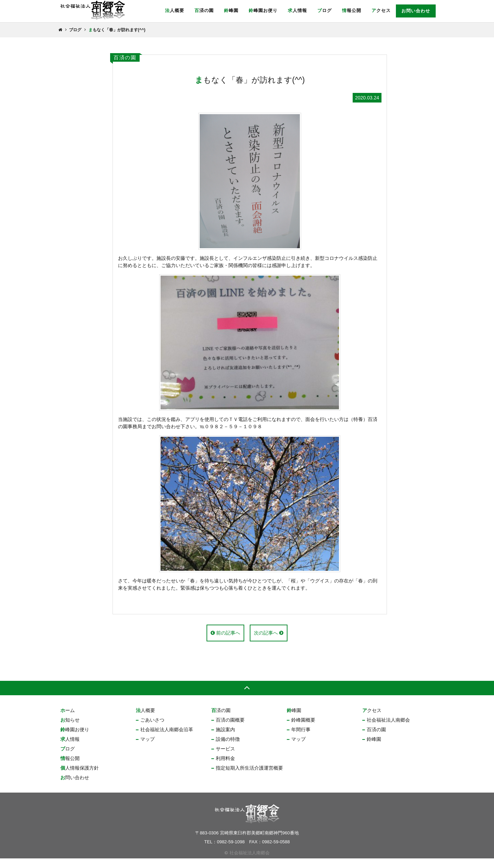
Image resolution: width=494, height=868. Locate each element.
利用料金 (225, 768)
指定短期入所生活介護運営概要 (249, 777)
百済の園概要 (230, 730)
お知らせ (70, 730)
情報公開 (352, 10)
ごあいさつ (152, 730)
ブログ (325, 10)
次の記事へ (269, 642)
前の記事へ (225, 642)
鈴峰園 (231, 10)
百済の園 (204, 10)
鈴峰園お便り (263, 10)
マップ (148, 749)
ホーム (68, 720)
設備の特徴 (228, 749)
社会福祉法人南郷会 (388, 730)
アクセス (381, 10)
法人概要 (175, 10)
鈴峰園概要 (303, 730)
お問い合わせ (416, 11)
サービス (225, 758)
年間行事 (301, 739)
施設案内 (225, 739)
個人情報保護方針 (80, 777)
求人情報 (297, 10)
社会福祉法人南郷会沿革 (167, 739)
